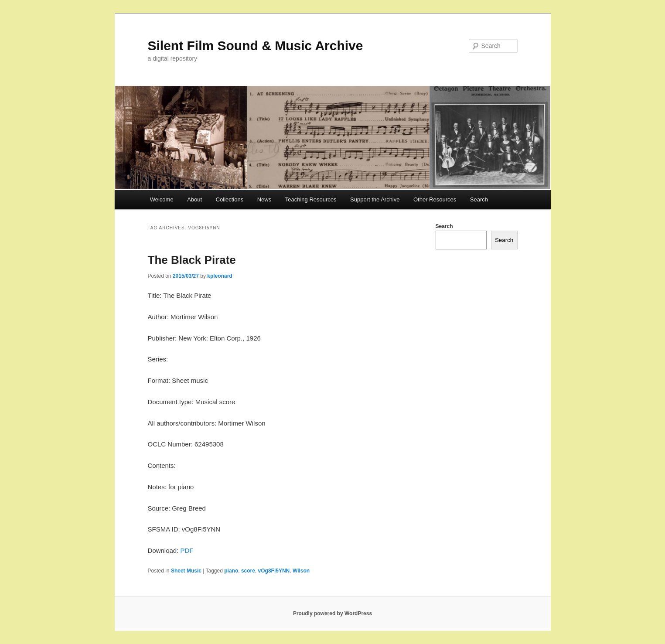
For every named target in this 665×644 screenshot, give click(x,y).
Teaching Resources (311, 199)
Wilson (301, 571)
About (194, 199)
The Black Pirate (192, 260)
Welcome (162, 199)
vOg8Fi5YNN (274, 571)
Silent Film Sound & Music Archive (256, 46)
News (264, 199)
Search (479, 199)
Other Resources (435, 199)
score (248, 571)
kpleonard (220, 276)
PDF (187, 550)
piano (231, 571)
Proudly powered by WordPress (332, 613)
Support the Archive (375, 199)
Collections (230, 199)
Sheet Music (186, 571)
